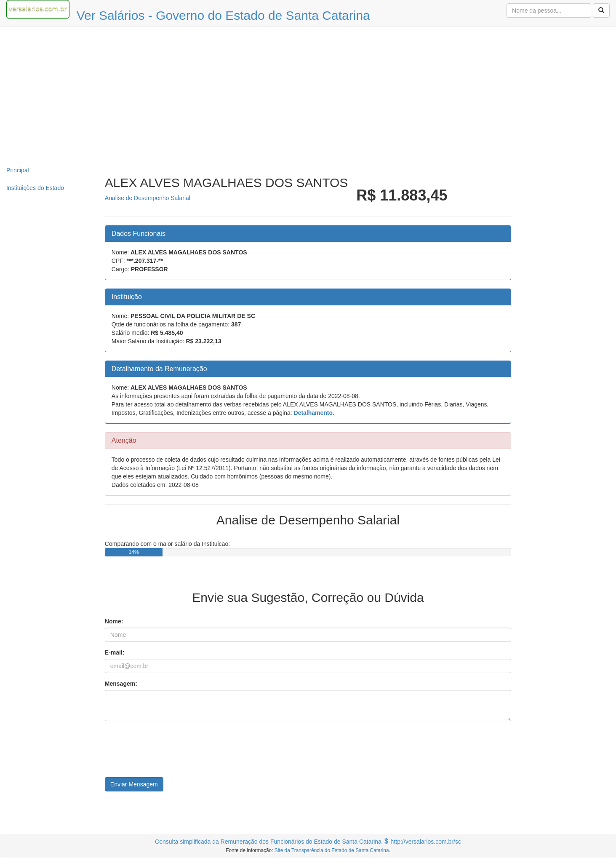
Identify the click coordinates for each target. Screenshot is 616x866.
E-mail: (115, 652)
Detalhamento (313, 413)
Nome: (114, 621)
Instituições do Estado (35, 188)
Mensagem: (121, 684)
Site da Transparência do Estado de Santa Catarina (332, 850)
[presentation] (169, 752)
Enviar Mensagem (134, 784)
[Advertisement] (308, 94)
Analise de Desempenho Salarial (148, 198)
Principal (18, 170)
